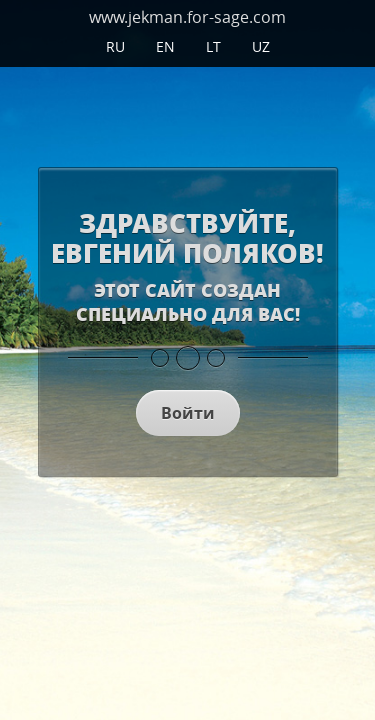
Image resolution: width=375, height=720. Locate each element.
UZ (261, 46)
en (165, 46)
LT (213, 46)
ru (115, 46)
